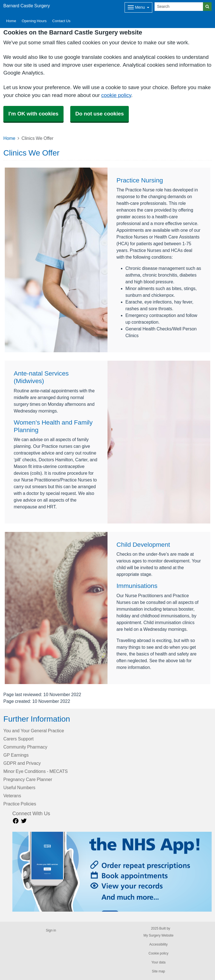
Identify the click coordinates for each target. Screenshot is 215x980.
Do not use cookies (100, 114)
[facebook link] (16, 821)
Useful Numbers (19, 787)
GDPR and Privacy (22, 763)
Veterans (12, 796)
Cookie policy (158, 953)
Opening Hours (34, 21)
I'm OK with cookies (33, 114)
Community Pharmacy (25, 747)
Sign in (51, 930)
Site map (158, 971)
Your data (159, 962)
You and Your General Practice (34, 731)
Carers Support (18, 739)
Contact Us (61, 21)
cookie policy (116, 95)
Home (11, 21)
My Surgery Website (158, 935)
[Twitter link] (24, 821)
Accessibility (158, 944)
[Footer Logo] (112, 872)
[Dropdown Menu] (138, 7)
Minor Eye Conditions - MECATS (36, 771)
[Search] (179, 7)
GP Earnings (16, 755)
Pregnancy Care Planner (28, 779)
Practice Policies (20, 804)
